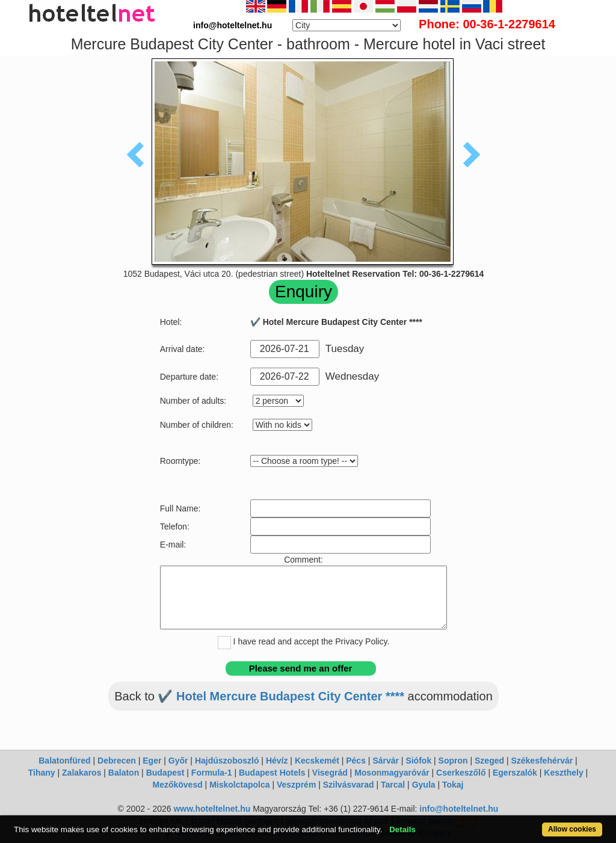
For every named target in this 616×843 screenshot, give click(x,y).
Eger (152, 761)
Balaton (124, 773)
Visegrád (330, 773)
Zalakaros (82, 773)
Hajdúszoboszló (227, 761)
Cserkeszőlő (461, 773)
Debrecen (117, 761)
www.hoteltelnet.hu (212, 809)
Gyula (424, 785)
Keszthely (563, 773)
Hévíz (277, 761)
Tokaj (453, 785)
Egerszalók (515, 773)
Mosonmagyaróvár (392, 773)
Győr (178, 761)
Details (402, 829)
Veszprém (296, 785)
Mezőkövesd (177, 785)
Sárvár (386, 761)
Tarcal (393, 785)
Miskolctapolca (239, 785)
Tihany (42, 773)
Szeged (489, 761)
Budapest (165, 773)
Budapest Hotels (272, 773)
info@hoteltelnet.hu (459, 809)
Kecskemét (317, 761)
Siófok (418, 761)
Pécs (356, 761)
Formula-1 (212, 773)
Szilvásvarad (349, 785)
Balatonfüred (64, 761)
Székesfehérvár (542, 761)
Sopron (453, 761)
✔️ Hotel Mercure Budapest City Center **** (281, 696)
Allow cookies (572, 829)
